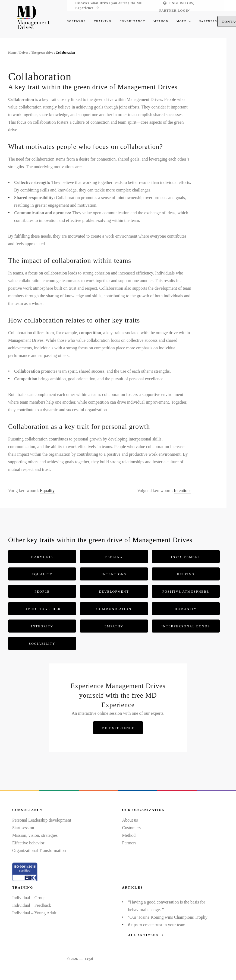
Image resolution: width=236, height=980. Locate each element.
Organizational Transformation (39, 850)
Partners (129, 843)
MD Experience (118, 728)
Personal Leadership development (42, 820)
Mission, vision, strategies (35, 835)
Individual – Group (29, 898)
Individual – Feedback (32, 905)
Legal (89, 959)
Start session (23, 828)
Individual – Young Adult (34, 913)
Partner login (174, 11)
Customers (131, 828)
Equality (47, 491)
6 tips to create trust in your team (157, 925)
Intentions (182, 491)
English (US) (182, 3)
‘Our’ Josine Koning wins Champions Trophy (168, 917)
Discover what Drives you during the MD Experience (109, 6)
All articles (146, 935)
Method (129, 835)
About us (130, 820)
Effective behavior (28, 843)
